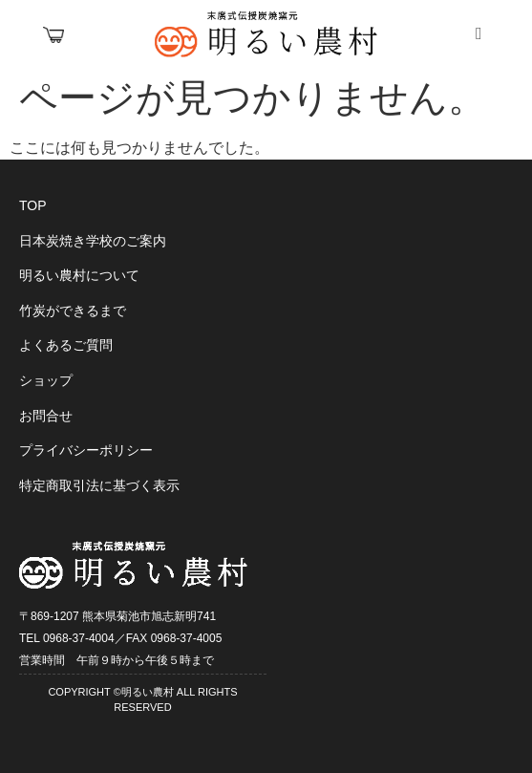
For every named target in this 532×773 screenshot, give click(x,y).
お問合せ (46, 416)
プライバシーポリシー (86, 450)
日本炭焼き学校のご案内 (93, 241)
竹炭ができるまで (73, 311)
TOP (33, 205)
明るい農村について (79, 275)
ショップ (46, 380)
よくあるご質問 (66, 345)
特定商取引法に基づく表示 (99, 485)
